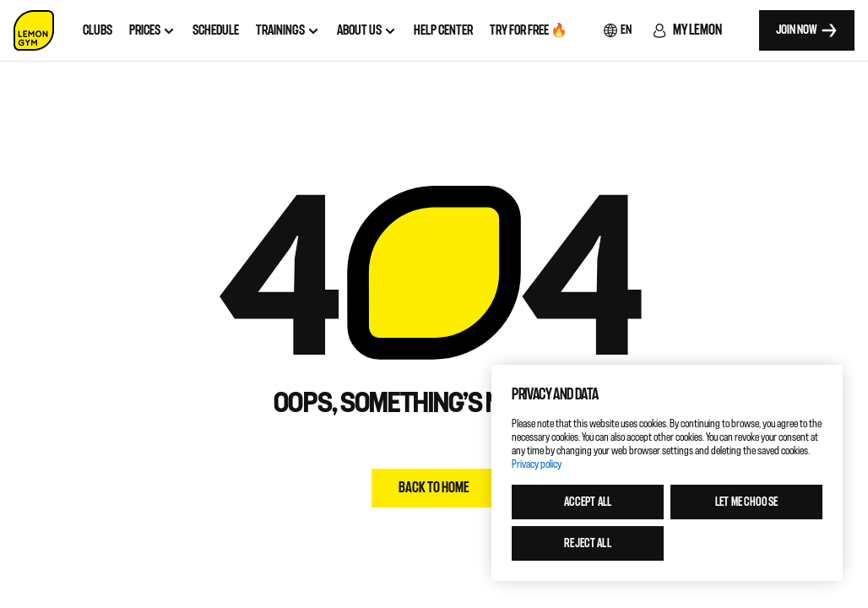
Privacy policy (537, 464)
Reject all (587, 543)
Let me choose (746, 502)
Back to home (434, 488)
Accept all (588, 502)
